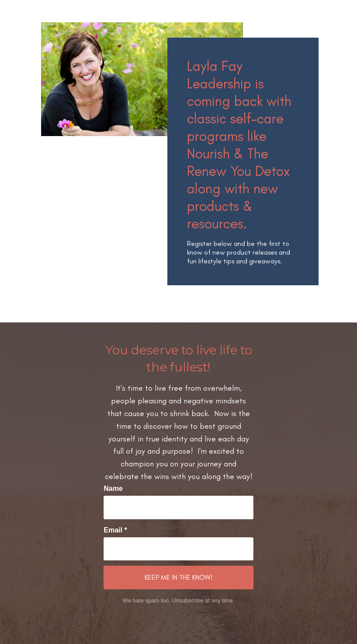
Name (113, 488)
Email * (115, 530)
